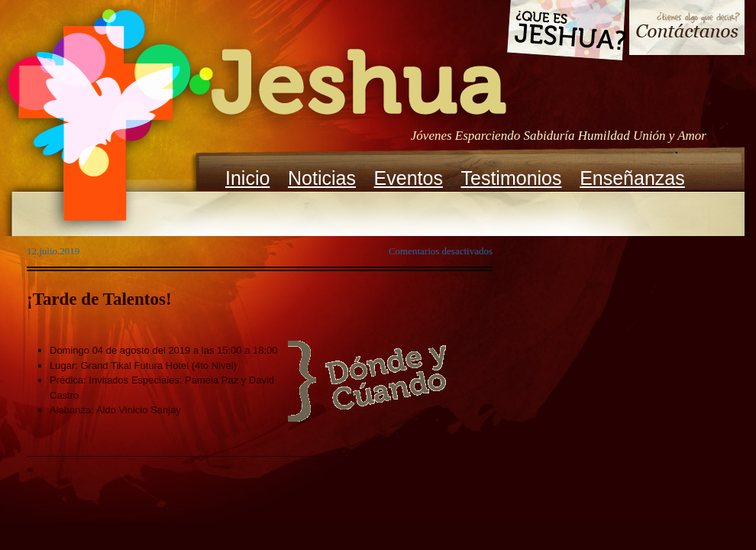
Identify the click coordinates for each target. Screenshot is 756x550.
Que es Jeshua (565, 33)
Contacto (687, 29)
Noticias (322, 178)
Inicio (247, 178)
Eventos (409, 178)
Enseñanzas (632, 178)
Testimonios (512, 178)
